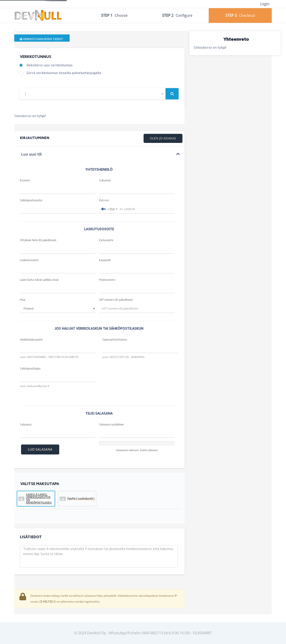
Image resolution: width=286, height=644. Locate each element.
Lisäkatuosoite (29, 260)
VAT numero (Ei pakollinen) (116, 300)
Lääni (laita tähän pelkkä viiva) (39, 280)
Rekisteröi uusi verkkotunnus (50, 65)
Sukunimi (105, 181)
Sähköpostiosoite (31, 201)
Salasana (26, 425)
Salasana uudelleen (111, 425)
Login (265, 4)
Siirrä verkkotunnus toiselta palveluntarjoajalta (64, 73)
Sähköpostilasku (30, 369)
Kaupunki (105, 260)
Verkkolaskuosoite (31, 340)
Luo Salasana (40, 449)
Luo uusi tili (31, 155)
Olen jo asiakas (163, 138)
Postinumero (107, 280)
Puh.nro (104, 201)
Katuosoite (106, 240)
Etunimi (25, 181)
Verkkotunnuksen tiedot (41, 39)
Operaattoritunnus (115, 340)
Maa (23, 300)
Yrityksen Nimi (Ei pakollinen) (38, 240)
